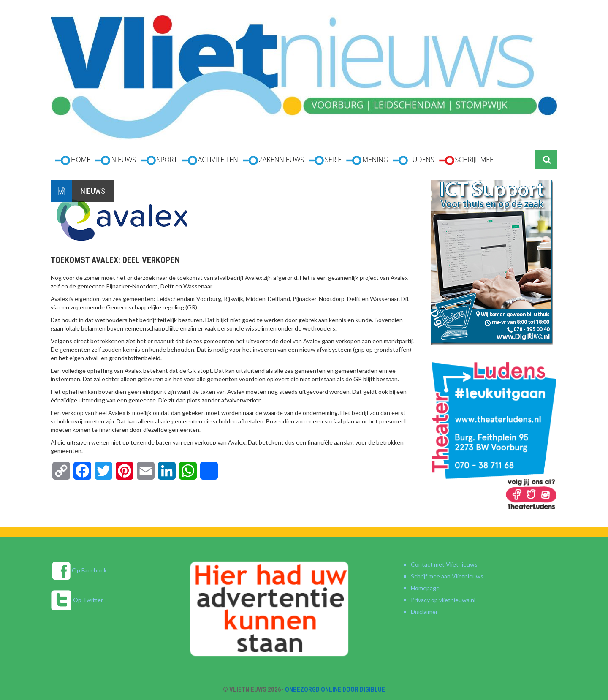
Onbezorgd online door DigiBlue (335, 689)
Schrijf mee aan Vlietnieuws (447, 576)
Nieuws (93, 191)
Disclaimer (424, 612)
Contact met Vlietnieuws (444, 564)
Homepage (425, 588)
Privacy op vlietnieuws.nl (443, 600)
